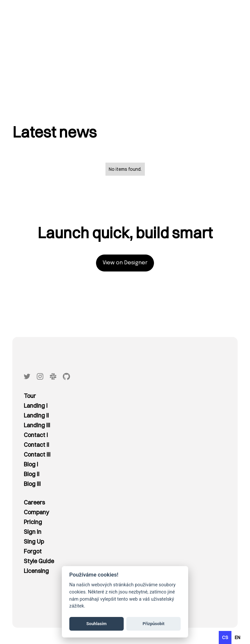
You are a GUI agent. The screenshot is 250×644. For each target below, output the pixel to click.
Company (36, 512)
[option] (237, 637)
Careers (34, 502)
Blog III (32, 484)
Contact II (36, 445)
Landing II (36, 415)
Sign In (33, 532)
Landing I (36, 406)
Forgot (33, 551)
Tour (30, 396)
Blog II (32, 474)
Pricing (33, 522)
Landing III (37, 425)
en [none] (237, 637)
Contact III (37, 454)
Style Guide (39, 561)
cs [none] (225, 637)
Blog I (31, 464)
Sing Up (34, 542)
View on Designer (125, 263)
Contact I (36, 435)
